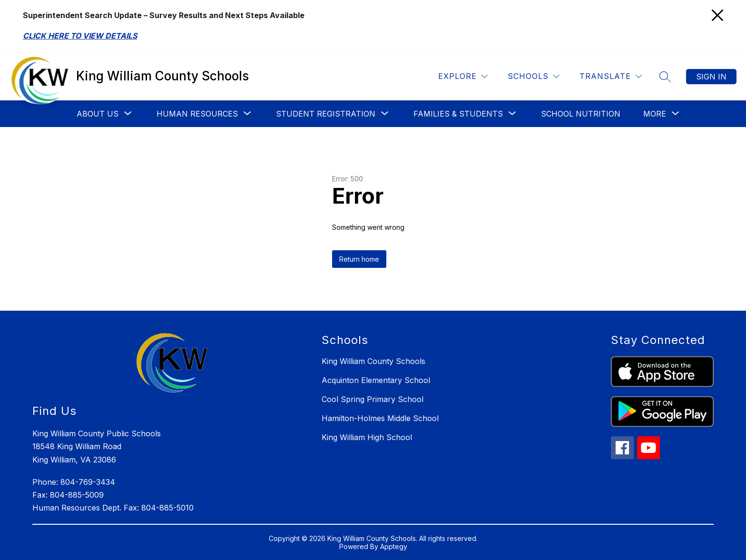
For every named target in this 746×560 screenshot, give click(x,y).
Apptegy (394, 546)
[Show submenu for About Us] (98, 114)
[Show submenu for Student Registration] (326, 114)
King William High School (367, 437)
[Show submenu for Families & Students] (458, 114)
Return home (359, 259)
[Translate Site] (611, 76)
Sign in (711, 77)
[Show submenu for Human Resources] (197, 114)
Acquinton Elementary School (376, 380)
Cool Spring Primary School (373, 399)
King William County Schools (373, 361)
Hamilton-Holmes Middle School (380, 418)
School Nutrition (581, 114)
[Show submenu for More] (655, 114)
